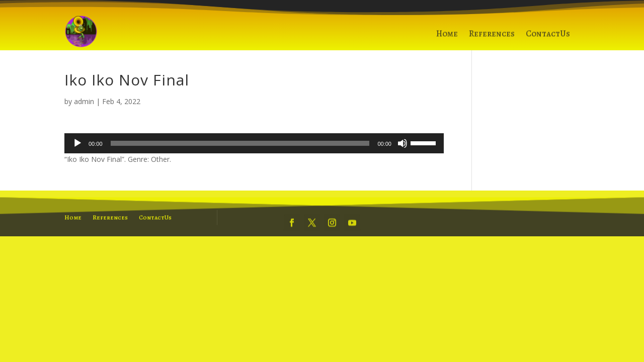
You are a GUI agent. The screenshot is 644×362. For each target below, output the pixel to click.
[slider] (240, 143)
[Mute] (403, 143)
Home (447, 37)
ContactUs (548, 37)
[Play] (77, 143)
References (492, 37)
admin (84, 101)
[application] (254, 143)
